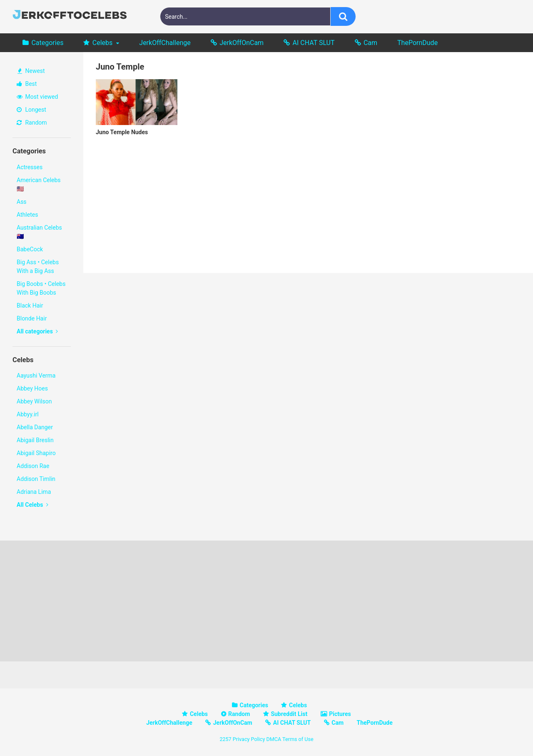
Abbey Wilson (34, 401)
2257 (225, 739)
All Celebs (32, 505)
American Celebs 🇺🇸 (39, 184)
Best (27, 84)
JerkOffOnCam (242, 43)
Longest (31, 110)
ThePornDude (417, 43)
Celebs (103, 43)
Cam (370, 43)
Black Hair (30, 305)
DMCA (274, 739)
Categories (47, 43)
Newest (31, 71)
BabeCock (30, 249)
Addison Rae (33, 466)
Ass (22, 202)
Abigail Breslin (35, 440)
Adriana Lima (34, 492)
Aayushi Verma (36, 375)
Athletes (27, 215)
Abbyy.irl (28, 414)
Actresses (30, 167)
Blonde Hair (32, 318)
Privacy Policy (249, 739)
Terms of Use (298, 739)
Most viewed (37, 97)
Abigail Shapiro (36, 453)
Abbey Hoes (32, 388)
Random (32, 123)
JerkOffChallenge (165, 43)
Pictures (340, 714)
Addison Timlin (36, 479)
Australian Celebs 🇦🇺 (39, 232)
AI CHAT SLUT (314, 43)
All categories (37, 331)
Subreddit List (289, 714)
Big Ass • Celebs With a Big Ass (38, 267)
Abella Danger (35, 427)
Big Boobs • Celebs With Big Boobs (41, 288)
